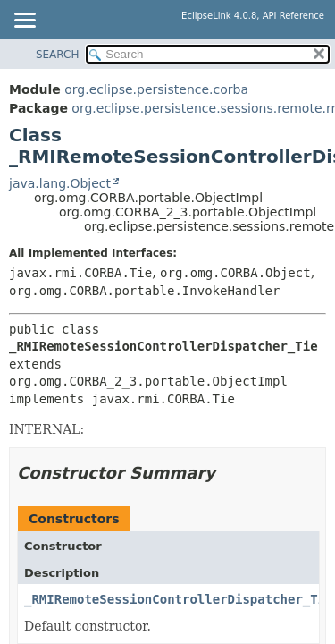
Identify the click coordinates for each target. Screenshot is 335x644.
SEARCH (58, 55)
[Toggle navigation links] (24, 21)
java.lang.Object (60, 183)
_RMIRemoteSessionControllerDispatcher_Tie (179, 599)
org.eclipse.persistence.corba (156, 89)
